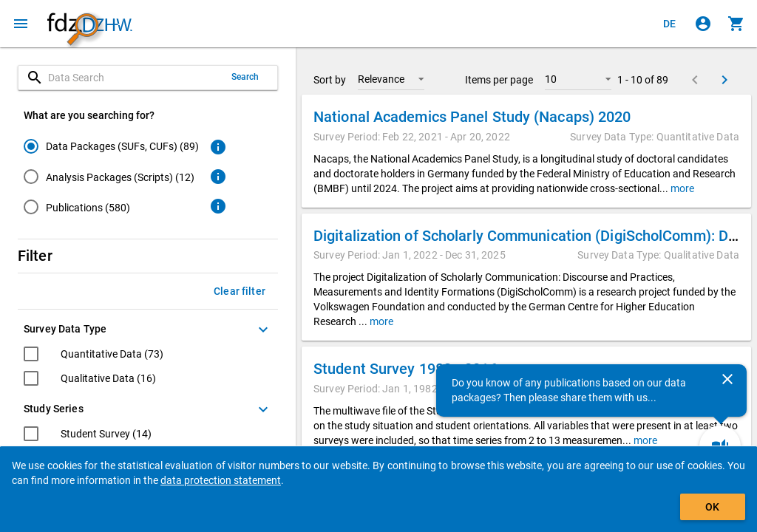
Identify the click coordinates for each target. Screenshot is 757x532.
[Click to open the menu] (21, 24)
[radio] (111, 146)
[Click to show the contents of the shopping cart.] (736, 24)
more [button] (681, 188)
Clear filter (240, 291)
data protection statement (221, 480)
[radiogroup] (111, 180)
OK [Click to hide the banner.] (712, 507)
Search (245, 77)
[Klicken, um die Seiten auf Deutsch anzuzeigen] (670, 24)
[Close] (727, 379)
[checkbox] (94, 356)
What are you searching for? (89, 115)
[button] (391, 79)
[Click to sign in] (703, 24)
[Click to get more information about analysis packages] (218, 177)
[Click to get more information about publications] (218, 206)
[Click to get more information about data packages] (218, 147)
